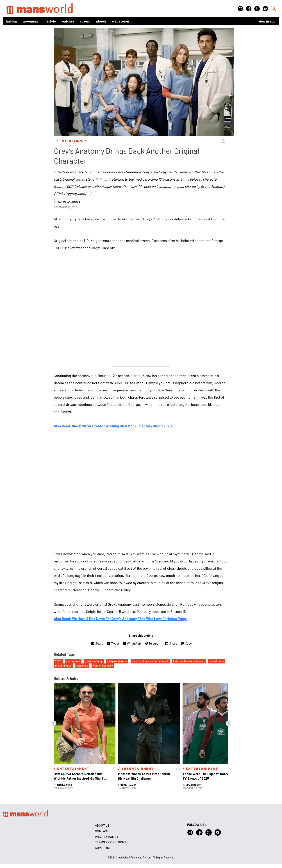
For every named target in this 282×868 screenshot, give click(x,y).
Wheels (101, 21)
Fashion (11, 21)
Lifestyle (50, 21)
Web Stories (121, 21)
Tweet (113, 643)
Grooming (30, 21)
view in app (267, 21)
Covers (85, 21)
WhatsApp (132, 643)
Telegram (153, 643)
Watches (68, 21)
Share (97, 643)
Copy (186, 643)
